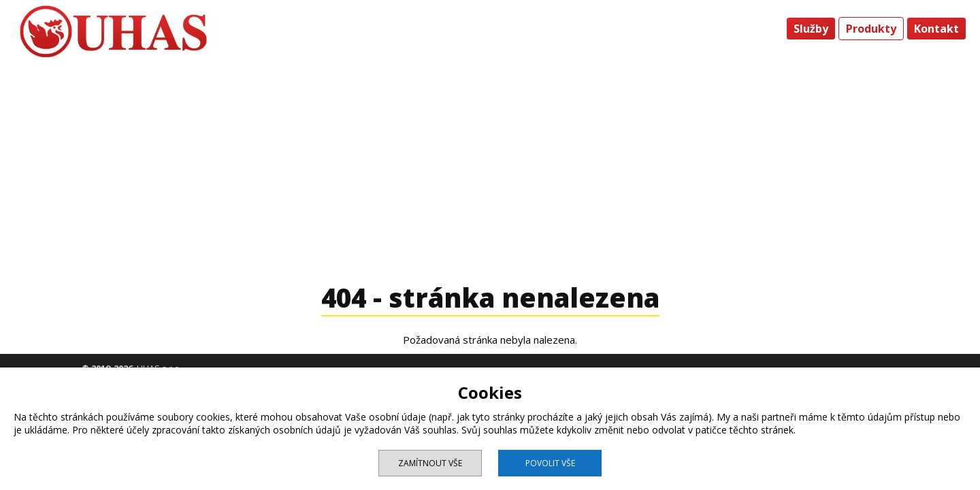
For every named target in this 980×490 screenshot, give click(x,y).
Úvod (762, 29)
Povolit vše (550, 463)
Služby (811, 29)
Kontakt (936, 29)
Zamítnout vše (430, 463)
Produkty (871, 29)
